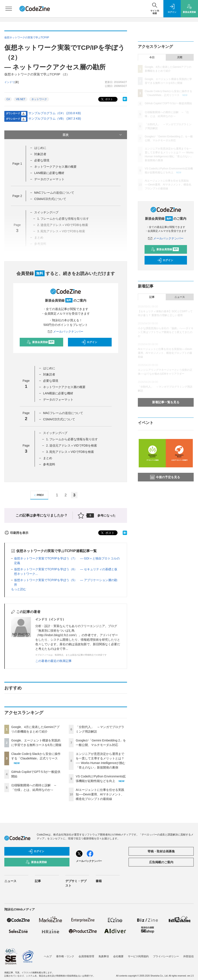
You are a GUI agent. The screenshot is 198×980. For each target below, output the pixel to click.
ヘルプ (48, 956)
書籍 (99, 881)
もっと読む (19, 589)
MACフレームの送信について (54, 193)
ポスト (107, 99)
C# (8, 99)
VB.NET (20, 99)
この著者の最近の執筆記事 (53, 661)
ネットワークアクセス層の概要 (55, 167)
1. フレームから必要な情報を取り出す (72, 439)
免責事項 (104, 956)
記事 (152, 297)
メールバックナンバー (66, 332)
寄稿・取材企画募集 (161, 851)
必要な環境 (42, 160)
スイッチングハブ (46, 212)
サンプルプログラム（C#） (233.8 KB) (55, 113)
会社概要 (118, 956)
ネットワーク (39, 99)
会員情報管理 (86, 956)
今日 (152, 57)
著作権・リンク (65, 956)
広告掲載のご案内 (161, 862)
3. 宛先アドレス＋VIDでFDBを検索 (70, 452)
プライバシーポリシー (166, 956)
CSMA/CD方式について (50, 199)
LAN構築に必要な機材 (49, 173)
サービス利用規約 (138, 956)
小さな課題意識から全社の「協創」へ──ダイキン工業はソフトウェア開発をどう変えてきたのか (166, 332)
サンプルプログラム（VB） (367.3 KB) (55, 119)
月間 (180, 57)
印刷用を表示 (16, 533)
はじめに (40, 148)
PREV (38, 495)
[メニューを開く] (9, 9)
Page (17, 164)
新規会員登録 (41, 342)
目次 (93, 135)
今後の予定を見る (165, 477)
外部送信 (188, 956)
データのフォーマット (49, 179)
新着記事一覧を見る (166, 402)
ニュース (180, 297)
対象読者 (40, 154)
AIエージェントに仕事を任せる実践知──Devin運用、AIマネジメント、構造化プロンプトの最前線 (100, 794)
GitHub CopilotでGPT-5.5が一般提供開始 (168, 103)
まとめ (48, 458)
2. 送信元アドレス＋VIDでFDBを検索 (72, 445)
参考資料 (49, 464)
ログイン (89, 342)
